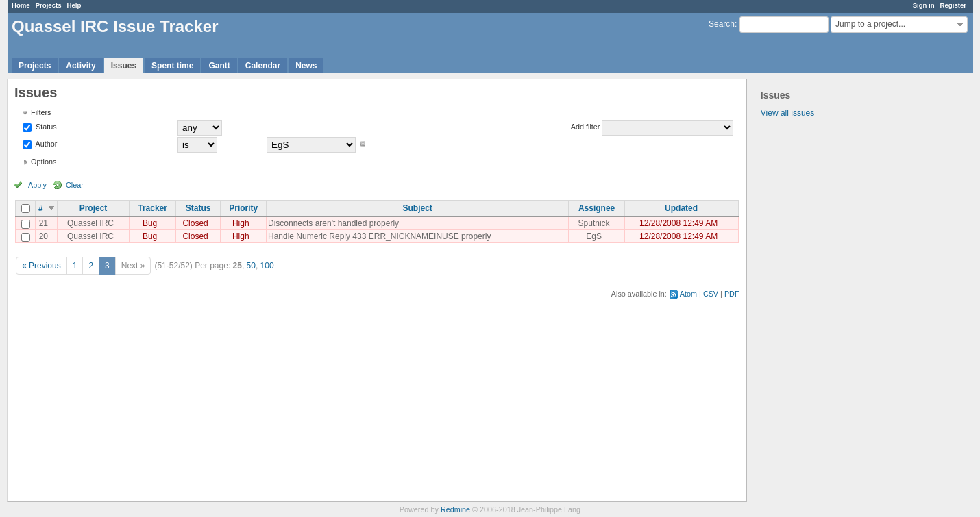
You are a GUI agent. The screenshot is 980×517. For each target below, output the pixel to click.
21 (44, 223)
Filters (41, 112)
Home (21, 5)
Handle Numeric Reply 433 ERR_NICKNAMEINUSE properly (379, 236)
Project (94, 208)
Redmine (455, 509)
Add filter (586, 127)
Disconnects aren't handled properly (333, 223)
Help (74, 5)
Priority (243, 208)
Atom (688, 294)
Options (44, 162)
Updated (681, 208)
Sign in (924, 5)
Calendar (263, 66)
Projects (49, 5)
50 (251, 266)
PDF (732, 294)
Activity (81, 66)
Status (45, 127)
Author (45, 144)
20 (44, 236)
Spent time (172, 66)
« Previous (41, 266)
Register (953, 5)
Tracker (152, 208)
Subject (418, 208)
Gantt (219, 66)
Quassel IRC (90, 223)
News (306, 66)
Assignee (597, 208)
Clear (75, 185)
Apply (37, 185)
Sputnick (594, 223)
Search (722, 24)
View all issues (787, 113)
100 (267, 266)
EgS (594, 236)
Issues (124, 66)
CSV (711, 294)
